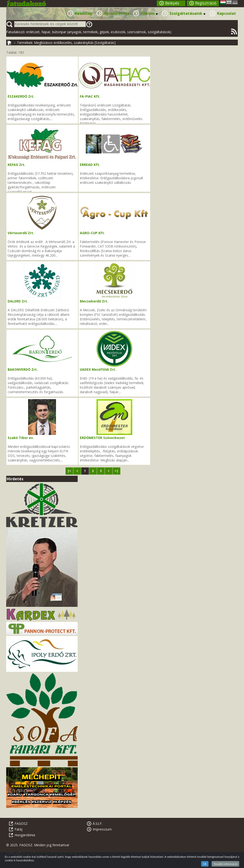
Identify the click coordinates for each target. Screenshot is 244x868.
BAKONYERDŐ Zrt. (23, 369)
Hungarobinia (25, 835)
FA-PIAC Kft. (90, 96)
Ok (205, 864)
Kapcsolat (226, 13)
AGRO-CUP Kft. (92, 233)
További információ (225, 864)
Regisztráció (206, 3)
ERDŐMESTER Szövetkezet (102, 438)
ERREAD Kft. (90, 165)
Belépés (172, 3)
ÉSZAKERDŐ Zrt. (21, 96)
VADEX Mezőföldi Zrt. (98, 369)
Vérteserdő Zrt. (21, 233)
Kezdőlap (84, 13)
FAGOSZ (21, 823)
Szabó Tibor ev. (21, 438)
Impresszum (102, 829)
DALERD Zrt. (18, 301)
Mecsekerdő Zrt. (94, 301)
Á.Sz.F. (98, 823)
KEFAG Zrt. (16, 165)
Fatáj (18, 829)
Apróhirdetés (117, 13)
